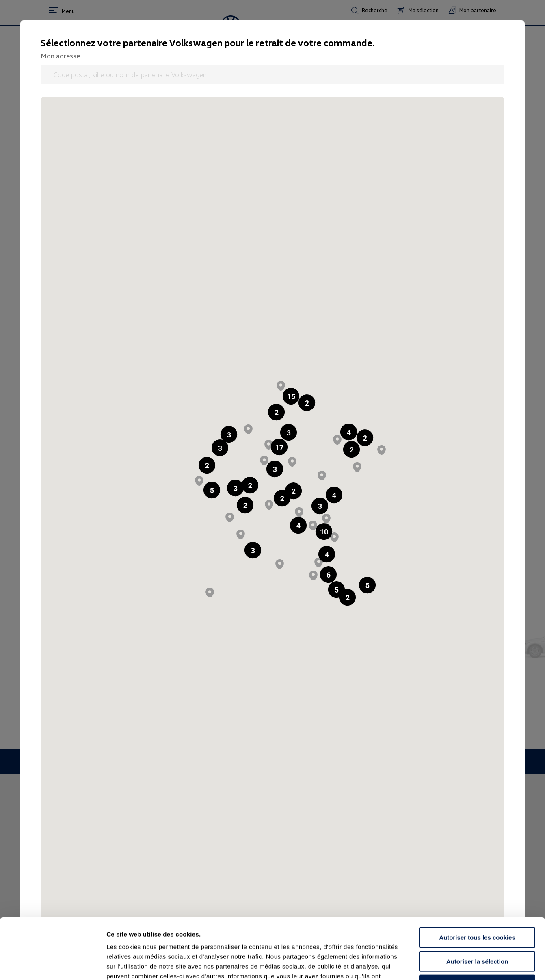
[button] (276, 412)
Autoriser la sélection (477, 905)
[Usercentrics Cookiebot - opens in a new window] (53, 964)
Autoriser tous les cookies (477, 881)
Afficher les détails (447, 964)
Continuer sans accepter (477, 928)
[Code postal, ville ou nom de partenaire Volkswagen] (272, 75)
